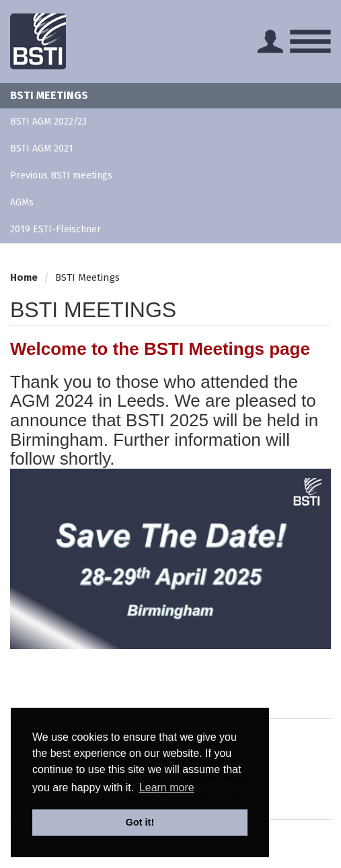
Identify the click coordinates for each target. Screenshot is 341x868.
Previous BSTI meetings (61, 175)
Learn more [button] (167, 788)
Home (24, 277)
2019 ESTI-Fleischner (55, 229)
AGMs (22, 202)
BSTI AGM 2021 (42, 148)
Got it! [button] (140, 822)
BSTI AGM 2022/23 (48, 122)
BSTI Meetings (49, 95)
